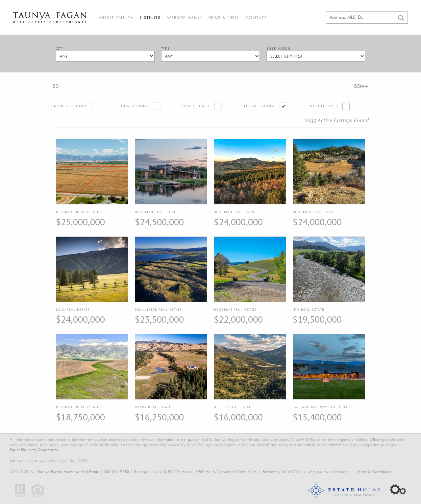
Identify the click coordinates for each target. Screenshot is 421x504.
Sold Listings (323, 106)
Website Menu (184, 17)
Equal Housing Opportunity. (34, 450)
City (60, 49)
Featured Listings (68, 106)
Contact (256, 17)
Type (165, 49)
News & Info (223, 17)
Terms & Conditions (374, 472)
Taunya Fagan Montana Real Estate (68, 472)
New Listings (135, 106)
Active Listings (259, 106)
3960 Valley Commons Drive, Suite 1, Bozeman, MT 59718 (248, 472)
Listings (150, 17)
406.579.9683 (116, 472)
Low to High (196, 106)
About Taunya (116, 17)
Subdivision (278, 49)
